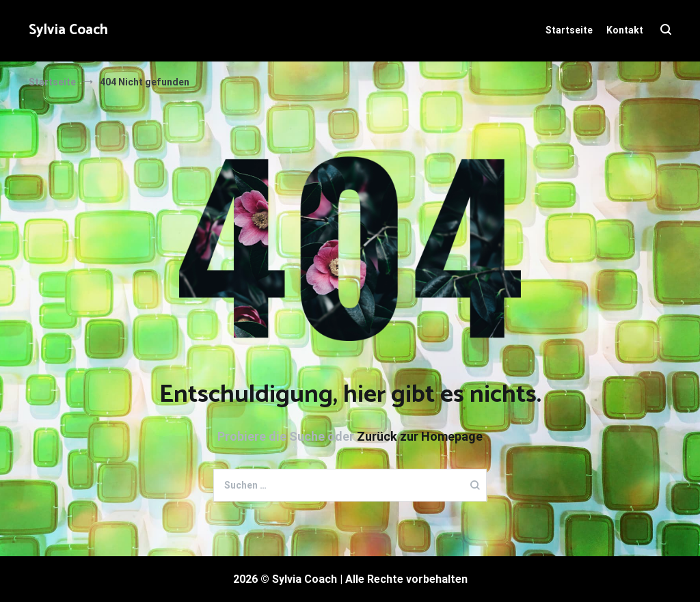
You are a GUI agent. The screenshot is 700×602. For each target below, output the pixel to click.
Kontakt (625, 30)
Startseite (569, 30)
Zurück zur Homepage (420, 436)
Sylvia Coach (68, 30)
